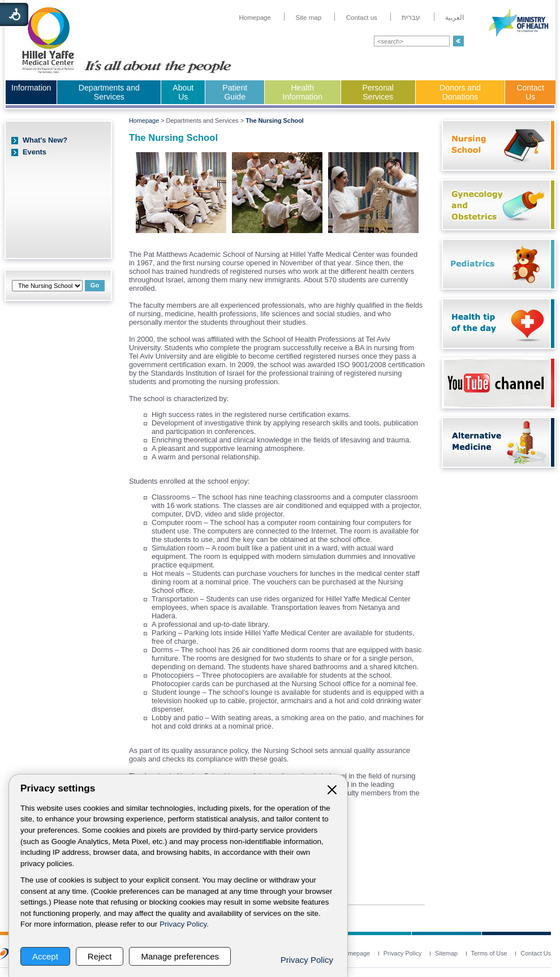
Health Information (303, 92)
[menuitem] (255, 18)
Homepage (144, 120)
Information (31, 88)
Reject (100, 956)
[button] (458, 41)
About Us (183, 92)
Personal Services (378, 92)
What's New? (45, 140)
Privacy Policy (183, 924)
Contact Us (530, 92)
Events (35, 152)
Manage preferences (180, 956)
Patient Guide (235, 92)
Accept (45, 956)
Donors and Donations (460, 92)
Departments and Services (109, 92)
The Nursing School (275, 120)
